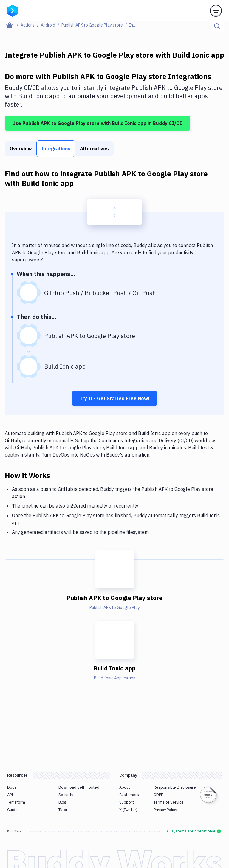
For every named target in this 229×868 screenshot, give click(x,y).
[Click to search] (217, 26)
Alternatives (94, 149)
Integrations (56, 149)
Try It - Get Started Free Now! (114, 398)
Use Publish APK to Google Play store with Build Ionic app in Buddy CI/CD (98, 123)
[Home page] (13, 25)
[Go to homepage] (13, 10)
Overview (21, 149)
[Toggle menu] (216, 11)
